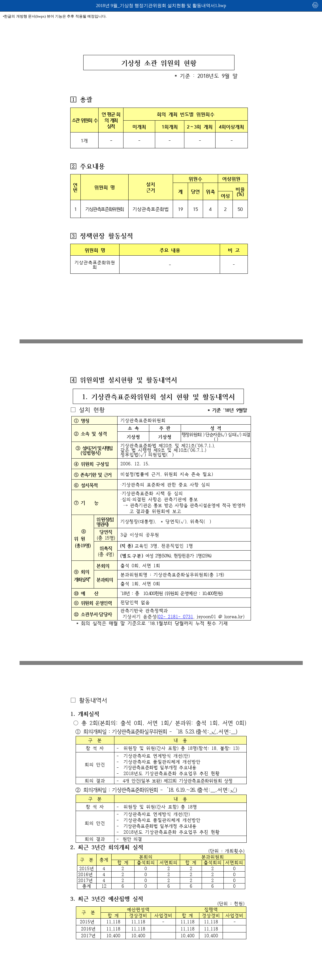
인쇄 (315, 5)
